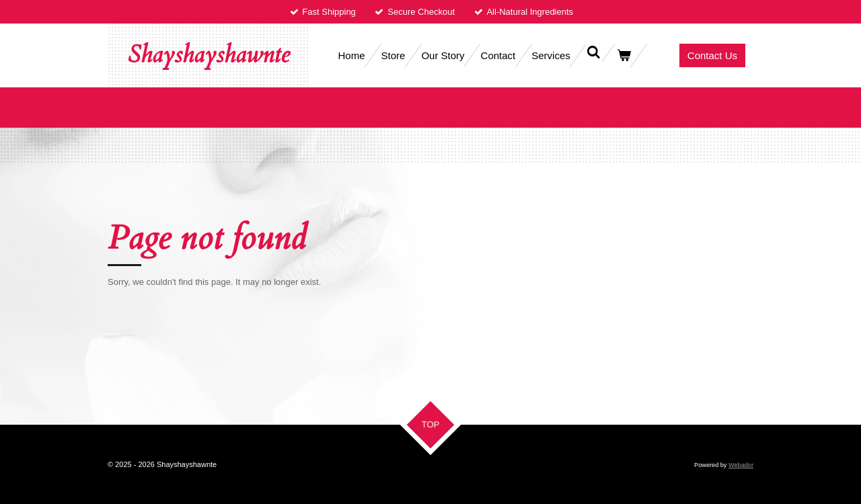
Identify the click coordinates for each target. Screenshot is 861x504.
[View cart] (624, 55)
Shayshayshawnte (209, 55)
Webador (741, 465)
